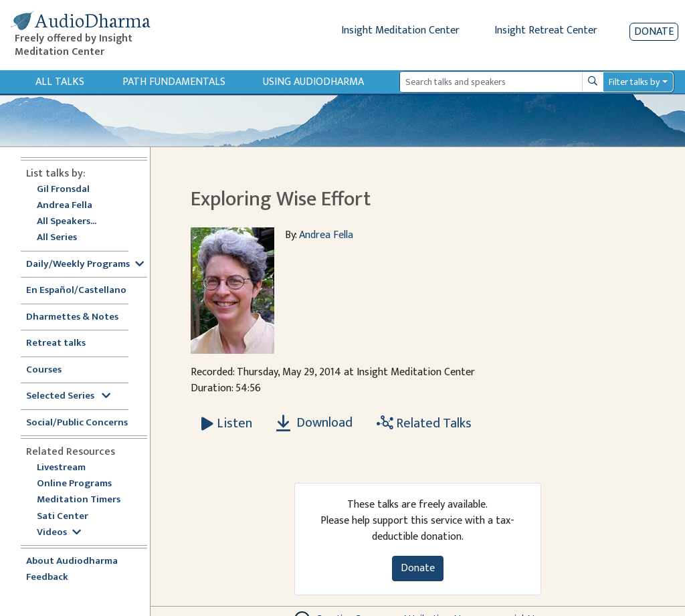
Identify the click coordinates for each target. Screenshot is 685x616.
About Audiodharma (72, 561)
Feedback (47, 578)
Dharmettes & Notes (72, 317)
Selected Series (68, 396)
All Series (57, 238)
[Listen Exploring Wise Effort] (227, 423)
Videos (59, 533)
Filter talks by (634, 82)
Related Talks (424, 423)
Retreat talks (56, 343)
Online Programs (74, 484)
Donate (654, 32)
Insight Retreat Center (546, 30)
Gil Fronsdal (63, 190)
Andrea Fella (65, 206)
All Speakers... (67, 222)
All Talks (60, 82)
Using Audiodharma (313, 82)
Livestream (61, 468)
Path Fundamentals (174, 82)
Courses (44, 370)
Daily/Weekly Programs (85, 265)
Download (314, 423)
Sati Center (63, 517)
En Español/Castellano (76, 291)
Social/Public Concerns (77, 423)
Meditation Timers (79, 500)
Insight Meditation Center (400, 30)
